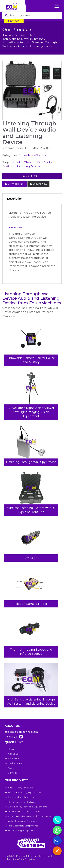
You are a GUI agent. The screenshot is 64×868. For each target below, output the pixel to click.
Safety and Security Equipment (23, 39)
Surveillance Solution (17, 43)
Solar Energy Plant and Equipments (28, 807)
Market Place (15, 763)
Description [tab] (15, 199)
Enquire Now (38, 184)
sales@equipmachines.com (21, 732)
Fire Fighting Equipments (22, 830)
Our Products (23, 35)
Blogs (11, 768)
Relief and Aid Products (21, 797)
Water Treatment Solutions (23, 821)
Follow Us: (14, 737)
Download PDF (15, 184)
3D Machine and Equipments (24, 811)
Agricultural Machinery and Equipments (29, 816)
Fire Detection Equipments (23, 826)
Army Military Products (20, 788)
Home (7, 35)
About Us (13, 754)
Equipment (14, 758)
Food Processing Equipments (25, 792)
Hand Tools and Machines (22, 802)
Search (14, 21)
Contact (12, 773)
